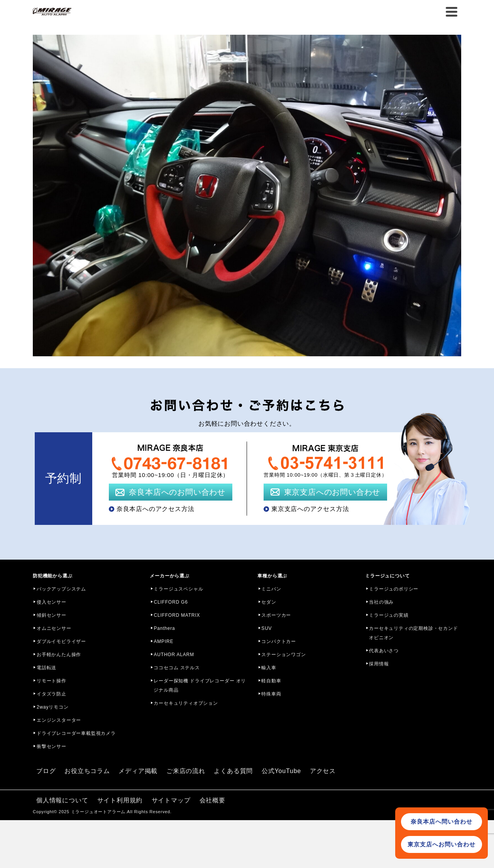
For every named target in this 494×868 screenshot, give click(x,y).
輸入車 (269, 668)
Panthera (164, 628)
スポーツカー (276, 615)
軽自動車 (271, 681)
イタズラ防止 (52, 694)
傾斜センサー (52, 615)
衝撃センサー (52, 746)
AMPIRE (163, 641)
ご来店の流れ (186, 771)
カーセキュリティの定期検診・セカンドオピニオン (413, 633)
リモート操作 (52, 681)
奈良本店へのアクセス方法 (156, 509)
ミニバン (271, 589)
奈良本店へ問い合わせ (442, 821)
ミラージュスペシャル (178, 589)
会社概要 (212, 800)
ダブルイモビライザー (61, 641)
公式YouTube (281, 771)
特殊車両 (271, 694)
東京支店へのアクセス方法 (310, 509)
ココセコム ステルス (177, 668)
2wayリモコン (52, 707)
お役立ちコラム (87, 771)
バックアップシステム (61, 589)
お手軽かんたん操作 (59, 655)
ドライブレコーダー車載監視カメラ (76, 733)
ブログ (46, 771)
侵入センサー (52, 602)
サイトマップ (171, 800)
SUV (266, 628)
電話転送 (47, 668)
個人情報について (62, 800)
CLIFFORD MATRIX (177, 615)
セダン (269, 602)
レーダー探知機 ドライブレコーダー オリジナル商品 (200, 685)
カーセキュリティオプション (186, 703)
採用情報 (379, 664)
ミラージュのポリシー (394, 589)
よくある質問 (233, 771)
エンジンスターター (59, 720)
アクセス (323, 771)
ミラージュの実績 (389, 615)
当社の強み (381, 602)
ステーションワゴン (283, 655)
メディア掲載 (138, 771)
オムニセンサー (54, 628)
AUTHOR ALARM (174, 655)
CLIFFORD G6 (171, 602)
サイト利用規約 (120, 800)
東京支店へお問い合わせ (442, 844)
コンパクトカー (279, 641)
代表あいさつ (384, 651)
